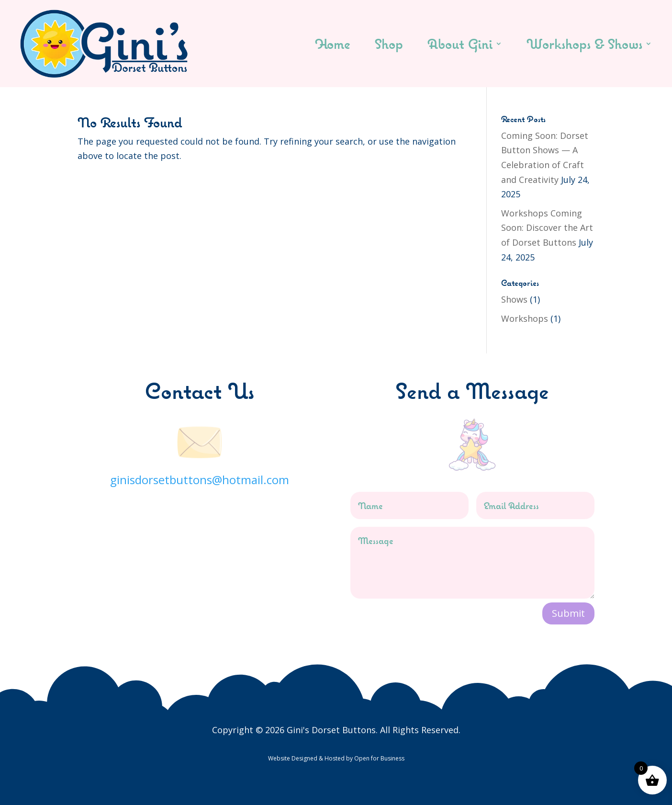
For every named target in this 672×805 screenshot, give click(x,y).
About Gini (460, 44)
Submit (568, 613)
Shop (389, 44)
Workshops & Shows (584, 44)
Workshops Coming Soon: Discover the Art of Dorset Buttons (547, 228)
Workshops (525, 318)
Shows (514, 299)
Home (333, 44)
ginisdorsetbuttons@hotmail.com (200, 480)
